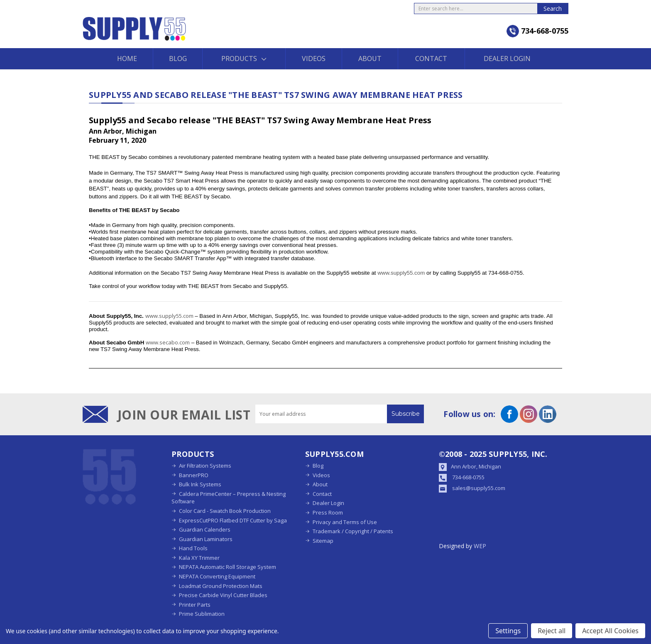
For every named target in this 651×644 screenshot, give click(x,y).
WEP (480, 546)
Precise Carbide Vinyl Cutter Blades (223, 595)
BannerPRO (194, 475)
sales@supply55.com (479, 488)
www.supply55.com (402, 273)
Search (553, 9)
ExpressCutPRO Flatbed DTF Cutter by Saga (233, 520)
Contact (431, 59)
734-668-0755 (468, 477)
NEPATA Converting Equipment (217, 576)
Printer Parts (195, 605)
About (370, 59)
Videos (314, 59)
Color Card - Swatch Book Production (225, 511)
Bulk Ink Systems (200, 484)
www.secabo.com (168, 342)
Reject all (552, 631)
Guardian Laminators (206, 539)
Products (244, 59)
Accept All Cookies (610, 631)
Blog (178, 59)
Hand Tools (193, 548)
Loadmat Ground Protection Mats (221, 586)
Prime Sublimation (202, 614)
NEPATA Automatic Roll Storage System (228, 567)
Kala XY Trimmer (199, 558)
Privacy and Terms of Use (345, 522)
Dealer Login (507, 59)
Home (127, 59)
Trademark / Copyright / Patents (353, 531)
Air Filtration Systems (205, 466)
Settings (508, 631)
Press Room (328, 512)
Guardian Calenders (205, 529)
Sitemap (323, 541)
